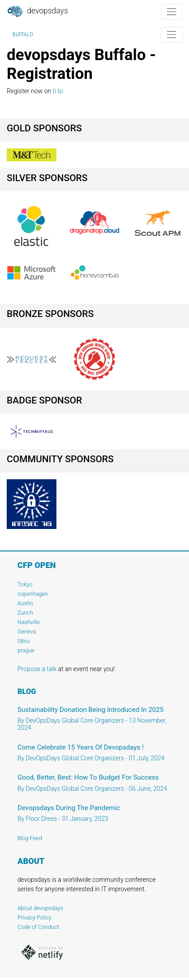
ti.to (58, 91)
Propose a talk (37, 669)
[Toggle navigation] (172, 12)
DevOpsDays (37, 12)
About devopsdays (40, 908)
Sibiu (24, 641)
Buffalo (23, 35)
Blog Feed (30, 838)
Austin (25, 603)
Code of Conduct (38, 927)
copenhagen (33, 594)
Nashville (29, 622)
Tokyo (25, 584)
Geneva (27, 631)
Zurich (25, 613)
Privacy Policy (34, 917)
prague (26, 650)
